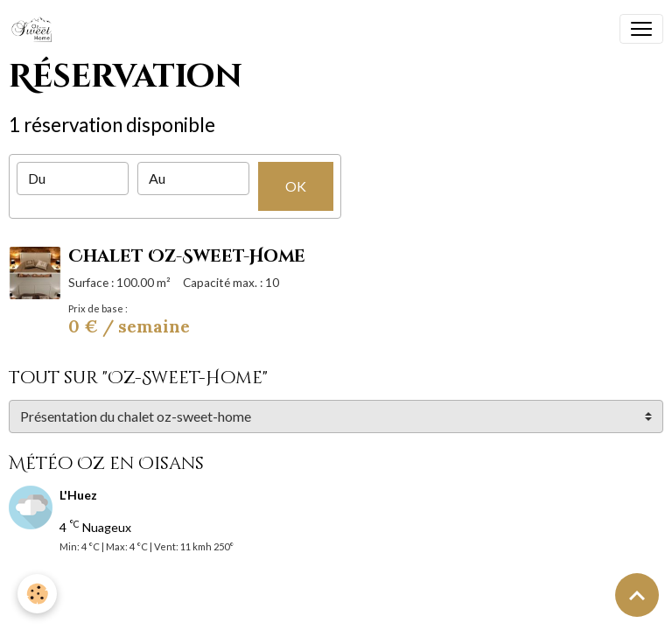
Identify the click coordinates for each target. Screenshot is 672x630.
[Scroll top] (637, 595)
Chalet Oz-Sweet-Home (187, 256)
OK (296, 186)
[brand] (35, 29)
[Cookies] (37, 594)
